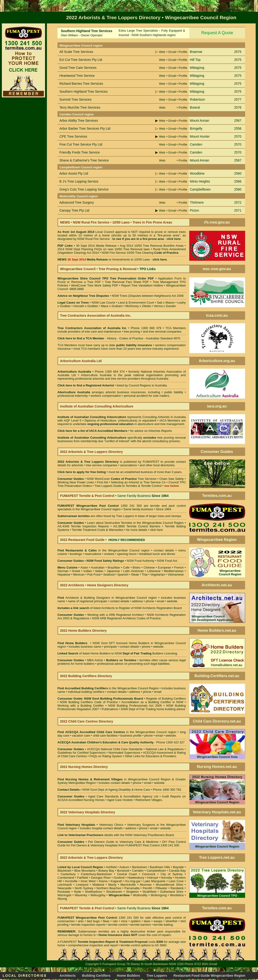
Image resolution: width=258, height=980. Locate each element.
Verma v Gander (165, 306)
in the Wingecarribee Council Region (108, 688)
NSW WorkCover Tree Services (121, 479)
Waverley (81, 895)
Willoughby (98, 895)
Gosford (119, 878)
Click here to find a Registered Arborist (86, 385)
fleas (106, 921)
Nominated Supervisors (124, 753)
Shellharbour (94, 892)
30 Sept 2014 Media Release (96, 246)
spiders (136, 921)
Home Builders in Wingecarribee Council (157, 643)
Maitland (98, 885)
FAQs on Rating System (106, 756)
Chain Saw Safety (171, 479)
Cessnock (149, 874)
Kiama (103, 881)
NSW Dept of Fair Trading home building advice (153, 709)
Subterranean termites (94, 931)
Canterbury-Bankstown (96, 874)
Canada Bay (177, 871)
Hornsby (166, 878)
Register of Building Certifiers (166, 699)
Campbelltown (156, 871)
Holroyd (153, 878)
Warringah (64, 895)
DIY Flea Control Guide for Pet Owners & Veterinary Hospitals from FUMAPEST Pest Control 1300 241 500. (122, 844)
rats (115, 921)
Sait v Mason (166, 303)
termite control (118, 925)
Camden (138, 871)
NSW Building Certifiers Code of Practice (89, 702)
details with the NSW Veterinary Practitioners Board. (116, 835)
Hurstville (71, 881)
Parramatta (132, 888)
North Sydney (84, 888)
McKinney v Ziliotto (138, 306)
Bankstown (140, 867)
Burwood (123, 871)
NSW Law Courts (103, 303)
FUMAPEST (151, 462)
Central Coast (127, 874)
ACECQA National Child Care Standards (100, 749)
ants (81, 921)
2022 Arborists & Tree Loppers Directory (89, 462)
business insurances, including (140, 392)
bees (147, 921)
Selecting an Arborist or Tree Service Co (138, 482)
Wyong (62, 899)
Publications (110, 709)
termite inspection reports (88, 925)
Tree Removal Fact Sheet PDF (127, 282)
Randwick (177, 888)
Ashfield (111, 867)
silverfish (172, 921)
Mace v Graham (112, 306)
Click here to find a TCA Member (81, 338)
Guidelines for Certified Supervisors (82, 753)
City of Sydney (172, 874)
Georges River (101, 878)
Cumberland (66, 878)
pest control (174, 918)
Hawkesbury (136, 878)
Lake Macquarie (154, 881)
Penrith (147, 888)
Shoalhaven (114, 892)
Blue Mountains (85, 871)
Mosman (146, 885)
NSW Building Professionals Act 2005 (135, 706)
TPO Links (148, 269)
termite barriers (141, 925)
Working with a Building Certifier (81, 706)
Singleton (132, 892)
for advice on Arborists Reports (151, 431)
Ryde (78, 892)
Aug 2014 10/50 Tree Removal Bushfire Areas (152, 246)
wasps (158, 921)
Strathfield (150, 892)
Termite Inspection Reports (90, 526)
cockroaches (66, 921)
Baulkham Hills (160, 867)
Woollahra (177, 895)
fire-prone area (153, 239)
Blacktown (64, 871)
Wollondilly (140, 895)
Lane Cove (176, 881)
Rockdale (64, 892)
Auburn (124, 867)
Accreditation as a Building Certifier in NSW (152, 702)
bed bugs (93, 921)
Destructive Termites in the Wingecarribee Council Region (144, 523)
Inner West (88, 881)
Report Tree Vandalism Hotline (143, 285)
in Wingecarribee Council (112, 779)
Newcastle (64, 888)
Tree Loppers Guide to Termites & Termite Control (128, 486)
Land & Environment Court (136, 303)
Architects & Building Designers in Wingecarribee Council (106, 598)
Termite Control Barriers (143, 526)
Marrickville (128, 885)
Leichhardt (65, 885)
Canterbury (68, 874)
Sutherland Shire (172, 892)
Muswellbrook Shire (169, 885)
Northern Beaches (109, 888)
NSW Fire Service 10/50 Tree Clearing (140, 253)
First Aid (102, 482)
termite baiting (163, 925)
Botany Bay (106, 871)
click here (156, 530)
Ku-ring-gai (133, 881)
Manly (112, 885)
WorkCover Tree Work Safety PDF (95, 285)
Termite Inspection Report (96, 942)
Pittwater (161, 888)
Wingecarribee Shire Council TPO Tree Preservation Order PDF (106, 278)
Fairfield (83, 878)
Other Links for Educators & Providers (150, 756)
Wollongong (159, 895)
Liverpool (82, 885)
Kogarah (116, 881)
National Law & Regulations (165, 749)
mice (124, 921)
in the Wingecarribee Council (102, 550)
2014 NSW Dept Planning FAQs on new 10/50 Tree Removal (100, 249)
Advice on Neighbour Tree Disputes (84, 296)
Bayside (178, 867)
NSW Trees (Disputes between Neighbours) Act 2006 (148, 296)
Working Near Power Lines (76, 482)
